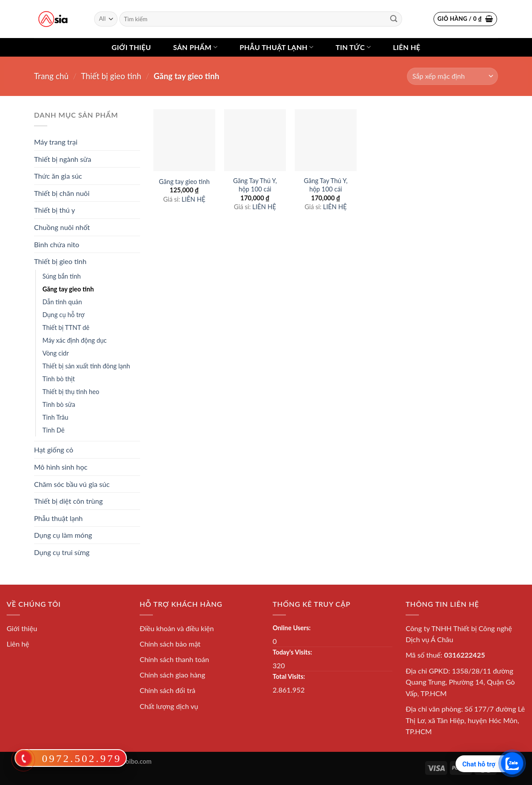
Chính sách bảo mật (170, 644)
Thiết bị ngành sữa (63, 159)
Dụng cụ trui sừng (62, 552)
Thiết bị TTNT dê (66, 327)
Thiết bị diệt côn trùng (68, 501)
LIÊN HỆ (194, 199)
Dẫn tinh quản (62, 302)
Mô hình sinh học (61, 467)
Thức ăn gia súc (58, 176)
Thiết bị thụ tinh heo (71, 392)
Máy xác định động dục (74, 340)
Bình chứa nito (57, 244)
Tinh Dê (53, 430)
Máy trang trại (56, 142)
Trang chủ (51, 76)
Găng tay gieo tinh (68, 289)
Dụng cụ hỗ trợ (63, 315)
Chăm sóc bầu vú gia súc (72, 484)
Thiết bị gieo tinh (111, 76)
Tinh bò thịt (59, 379)
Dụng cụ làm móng (63, 535)
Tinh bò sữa (59, 404)
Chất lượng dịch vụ (169, 706)
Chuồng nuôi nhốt (62, 227)
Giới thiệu (131, 47)
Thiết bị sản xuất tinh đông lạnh (86, 366)
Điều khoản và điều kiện (177, 628)
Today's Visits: (292, 652)
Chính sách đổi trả (167, 690)
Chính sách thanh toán (174, 659)
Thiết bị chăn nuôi (62, 193)
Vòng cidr (56, 353)
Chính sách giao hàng (172, 675)
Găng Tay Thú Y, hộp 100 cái (255, 185)
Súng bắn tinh (62, 276)
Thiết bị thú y (55, 210)
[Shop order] (452, 76)
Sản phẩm (195, 47)
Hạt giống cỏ (54, 450)
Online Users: (292, 628)
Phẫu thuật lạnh (276, 47)
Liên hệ (407, 47)
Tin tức (353, 47)
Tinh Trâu (55, 417)
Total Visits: (289, 676)
